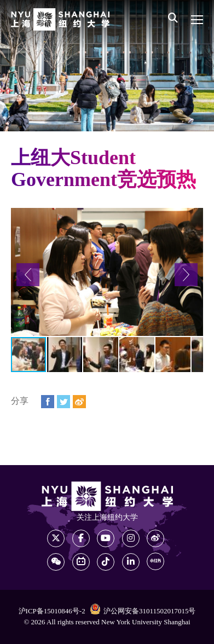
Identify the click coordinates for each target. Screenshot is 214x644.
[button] (28, 275)
